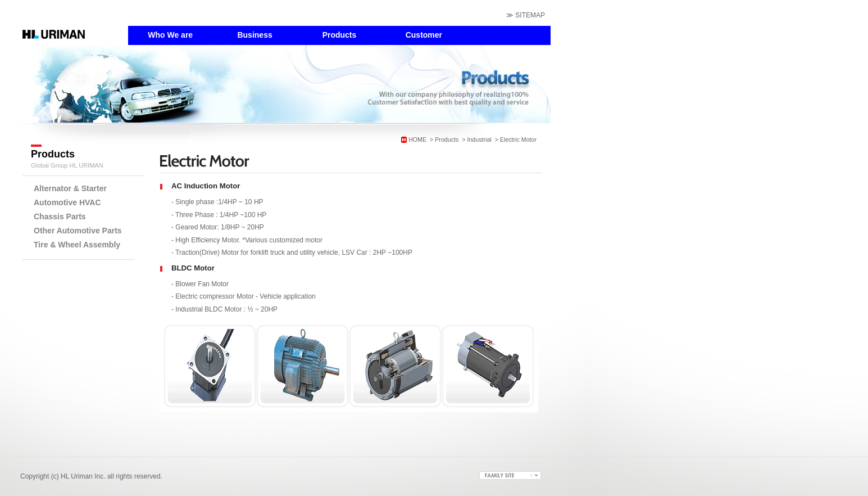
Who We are (170, 35)
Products (340, 35)
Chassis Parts (60, 217)
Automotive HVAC (67, 202)
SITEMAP (530, 15)
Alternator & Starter (70, 188)
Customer (424, 35)
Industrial (479, 139)
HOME (417, 139)
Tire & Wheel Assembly (77, 245)
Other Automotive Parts (78, 231)
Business (255, 35)
